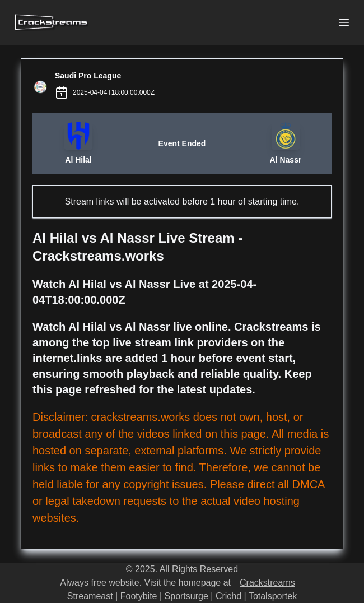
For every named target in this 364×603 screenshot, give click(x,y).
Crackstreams (267, 583)
